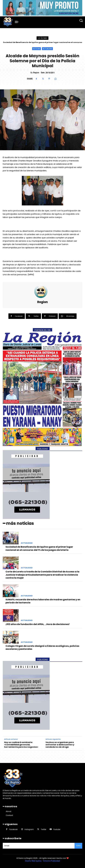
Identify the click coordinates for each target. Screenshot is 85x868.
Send (78, 846)
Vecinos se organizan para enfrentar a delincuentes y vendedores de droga (60, 745)
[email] (39, 846)
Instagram (29, 829)
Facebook (13, 829)
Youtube (57, 829)
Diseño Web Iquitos (34, 861)
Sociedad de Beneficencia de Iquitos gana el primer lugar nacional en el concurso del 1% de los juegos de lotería (39, 548)
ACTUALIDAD (47, 49)
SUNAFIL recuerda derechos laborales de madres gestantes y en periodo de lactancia (43, 601)
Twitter (44, 829)
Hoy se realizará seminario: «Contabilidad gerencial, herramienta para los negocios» (21, 745)
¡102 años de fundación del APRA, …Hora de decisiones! (38, 624)
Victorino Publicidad (51, 861)
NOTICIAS (36, 49)
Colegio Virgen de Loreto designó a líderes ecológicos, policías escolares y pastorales (42, 647)
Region (36, 73)
